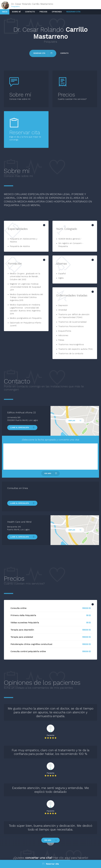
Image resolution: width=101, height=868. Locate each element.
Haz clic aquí (62, 858)
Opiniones (57, 12)
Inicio (5, 12)
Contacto (30, 12)
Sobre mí (16, 12)
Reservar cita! (73, 12)
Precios (43, 12)
